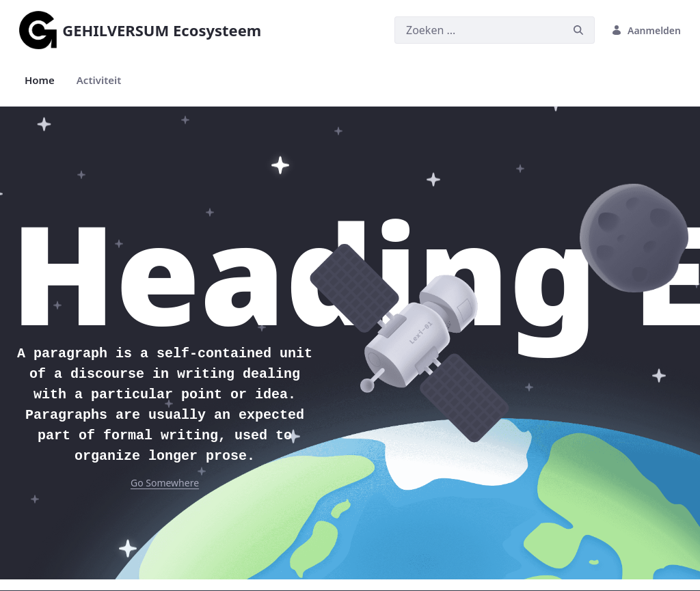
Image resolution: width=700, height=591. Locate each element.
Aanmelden (646, 30)
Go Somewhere (165, 483)
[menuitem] (40, 80)
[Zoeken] (479, 30)
